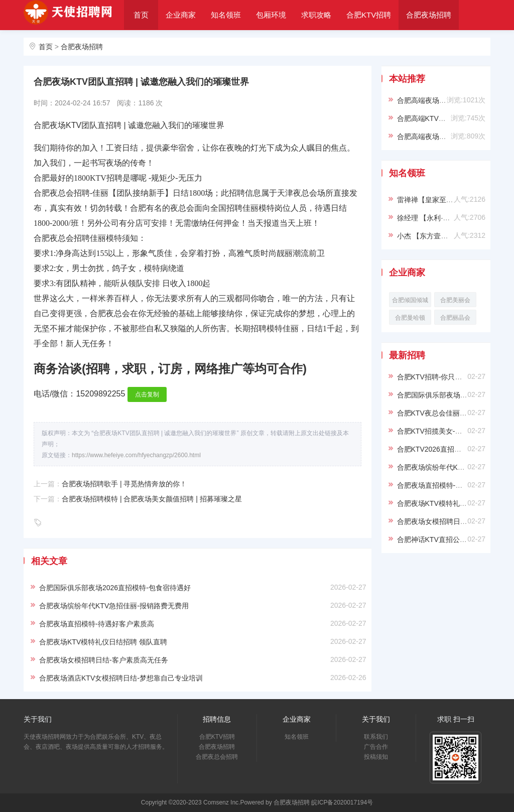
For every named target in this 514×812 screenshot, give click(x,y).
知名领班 (226, 15)
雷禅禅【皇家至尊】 (429, 200)
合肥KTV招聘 (369, 15)
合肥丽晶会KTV (455, 319)
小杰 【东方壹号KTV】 (433, 236)
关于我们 (214, 44)
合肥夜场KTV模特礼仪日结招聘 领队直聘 (103, 642)
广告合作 (376, 747)
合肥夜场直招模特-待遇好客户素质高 (97, 624)
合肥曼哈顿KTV (410, 319)
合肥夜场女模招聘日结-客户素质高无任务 (104, 660)
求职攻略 (316, 15)
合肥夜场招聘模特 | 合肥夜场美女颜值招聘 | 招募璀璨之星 (152, 499)
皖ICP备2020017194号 (342, 802)
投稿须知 (376, 757)
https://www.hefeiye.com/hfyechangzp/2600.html (136, 455)
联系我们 (376, 737)
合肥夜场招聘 (429, 15)
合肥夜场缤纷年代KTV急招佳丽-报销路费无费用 (114, 606)
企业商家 (181, 15)
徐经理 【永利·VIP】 (429, 218)
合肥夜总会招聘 (158, 44)
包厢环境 (271, 15)
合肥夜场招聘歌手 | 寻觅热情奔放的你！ (124, 484)
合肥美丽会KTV (455, 302)
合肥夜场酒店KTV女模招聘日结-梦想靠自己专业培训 (121, 678)
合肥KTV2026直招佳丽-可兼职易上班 (455, 449)
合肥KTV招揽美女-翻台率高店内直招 (454, 431)
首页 (141, 15)
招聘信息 (217, 719)
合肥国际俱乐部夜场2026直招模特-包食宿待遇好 (115, 588)
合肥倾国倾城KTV (410, 302)
